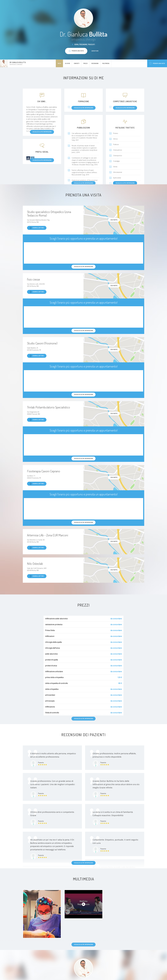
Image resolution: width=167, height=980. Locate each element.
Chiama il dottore (37, 228)
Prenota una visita (157, 63)
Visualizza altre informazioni (125, 183)
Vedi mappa (114, 220)
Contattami (95, 51)
